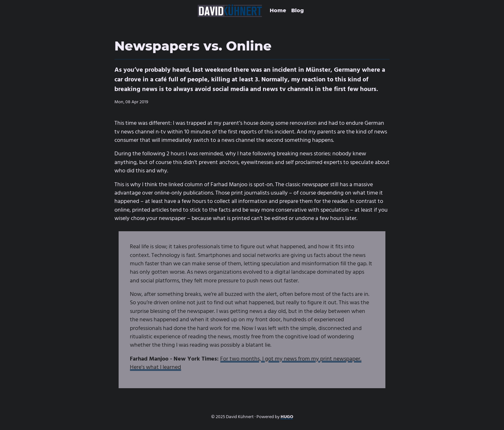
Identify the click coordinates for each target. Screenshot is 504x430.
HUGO (287, 417)
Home (278, 10)
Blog (297, 10)
